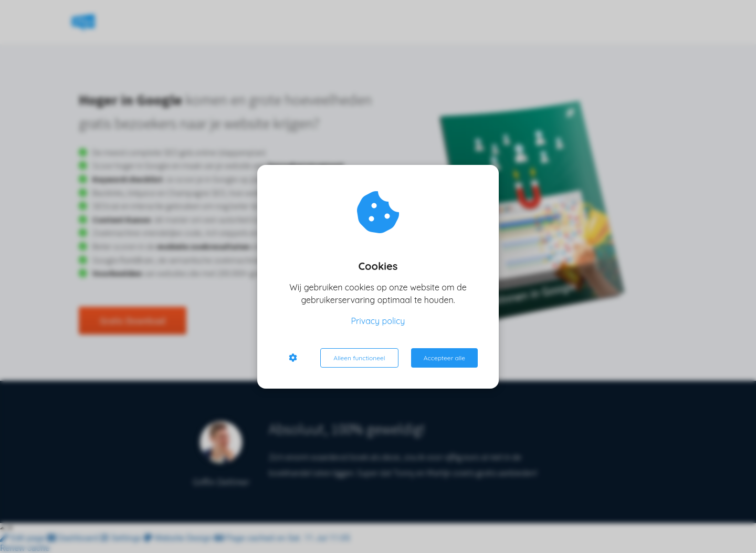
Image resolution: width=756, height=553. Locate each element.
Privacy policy (378, 321)
